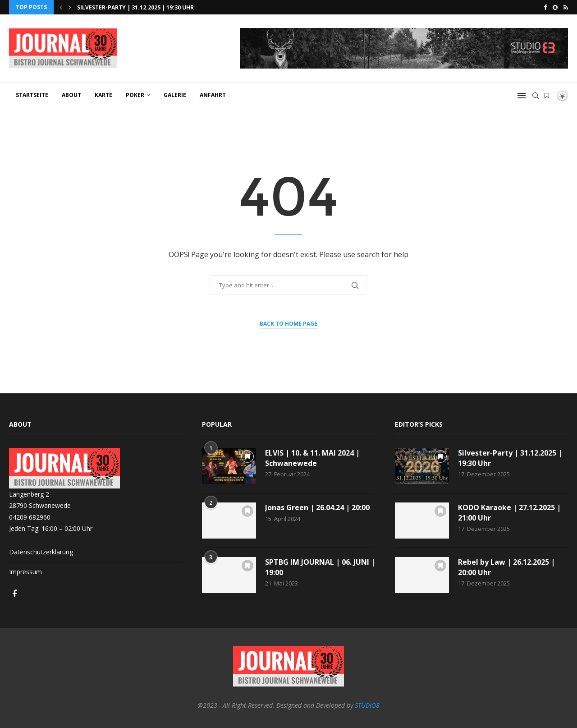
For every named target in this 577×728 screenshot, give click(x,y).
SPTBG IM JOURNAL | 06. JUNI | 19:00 (320, 567)
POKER (135, 95)
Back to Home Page (288, 324)
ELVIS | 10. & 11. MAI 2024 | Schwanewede (312, 458)
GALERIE (175, 95)
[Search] (536, 96)
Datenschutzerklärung (41, 552)
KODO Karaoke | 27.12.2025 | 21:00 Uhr (509, 512)
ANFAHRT (213, 95)
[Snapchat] (555, 7)
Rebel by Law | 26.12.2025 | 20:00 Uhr (506, 567)
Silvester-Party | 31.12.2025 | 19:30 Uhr (135, 7)
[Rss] (566, 7)
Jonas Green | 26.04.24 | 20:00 (317, 507)
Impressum (25, 572)
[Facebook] (545, 7)
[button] (61, 7)
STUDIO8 (367, 705)
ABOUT (71, 95)
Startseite (32, 95)
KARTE (103, 95)
